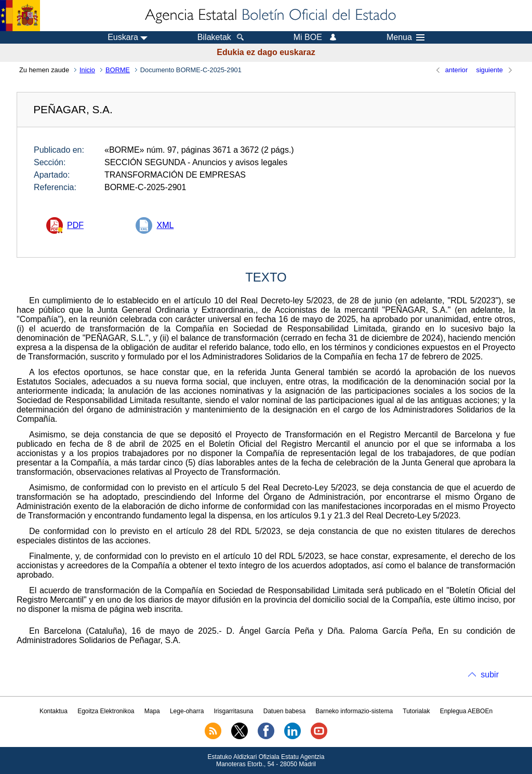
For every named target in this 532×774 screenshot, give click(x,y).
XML (165, 225)
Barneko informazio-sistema (354, 711)
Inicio (87, 70)
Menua (405, 37)
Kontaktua (54, 711)
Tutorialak (416, 711)
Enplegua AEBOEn (466, 711)
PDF (75, 225)
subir (490, 675)
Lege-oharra (187, 711)
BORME (118, 70)
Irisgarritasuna (234, 711)
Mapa (152, 711)
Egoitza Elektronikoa (106, 711)
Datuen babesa (284, 711)
